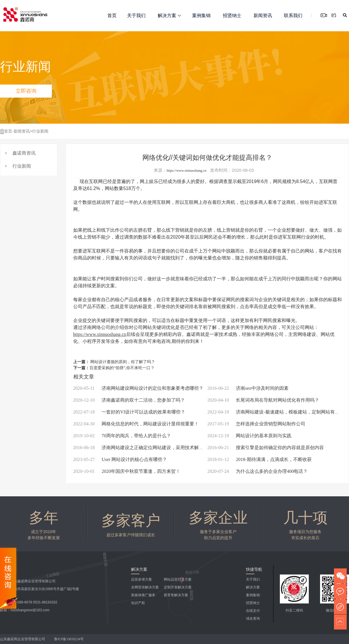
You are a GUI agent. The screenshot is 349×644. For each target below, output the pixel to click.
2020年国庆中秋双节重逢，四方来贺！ (127, 471)
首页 (112, 15)
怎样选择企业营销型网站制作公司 (257, 424)
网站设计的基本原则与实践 (250, 436)
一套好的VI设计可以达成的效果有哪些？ (129, 412)
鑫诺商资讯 (24, 153)
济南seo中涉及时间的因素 (248, 388)
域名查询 (253, 619)
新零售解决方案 (176, 595)
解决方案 (169, 15)
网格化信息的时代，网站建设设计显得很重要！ (136, 424)
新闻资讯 (263, 15)
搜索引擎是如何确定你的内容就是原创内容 (266, 448)
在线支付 (253, 611)
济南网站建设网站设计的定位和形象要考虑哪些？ (138, 388)
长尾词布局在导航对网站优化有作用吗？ (263, 400)
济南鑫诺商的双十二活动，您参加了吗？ (129, 400)
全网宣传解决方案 (145, 587)
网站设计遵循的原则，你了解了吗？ (122, 362)
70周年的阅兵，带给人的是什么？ (122, 436)
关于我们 (136, 15)
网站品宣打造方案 (178, 579)
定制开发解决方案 (178, 587)
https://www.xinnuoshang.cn (187, 171)
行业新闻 (40, 131)
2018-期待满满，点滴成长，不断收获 (260, 459)
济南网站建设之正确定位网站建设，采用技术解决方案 (143, 448)
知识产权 (138, 603)
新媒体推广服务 (143, 595)
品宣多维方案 (142, 579)
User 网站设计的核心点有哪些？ (120, 459)
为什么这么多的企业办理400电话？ (258, 471)
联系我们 (293, 15)
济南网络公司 (96, 327)
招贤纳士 (232, 15)
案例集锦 (201, 15)
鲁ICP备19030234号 (69, 639)
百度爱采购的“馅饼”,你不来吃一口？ (122, 368)
